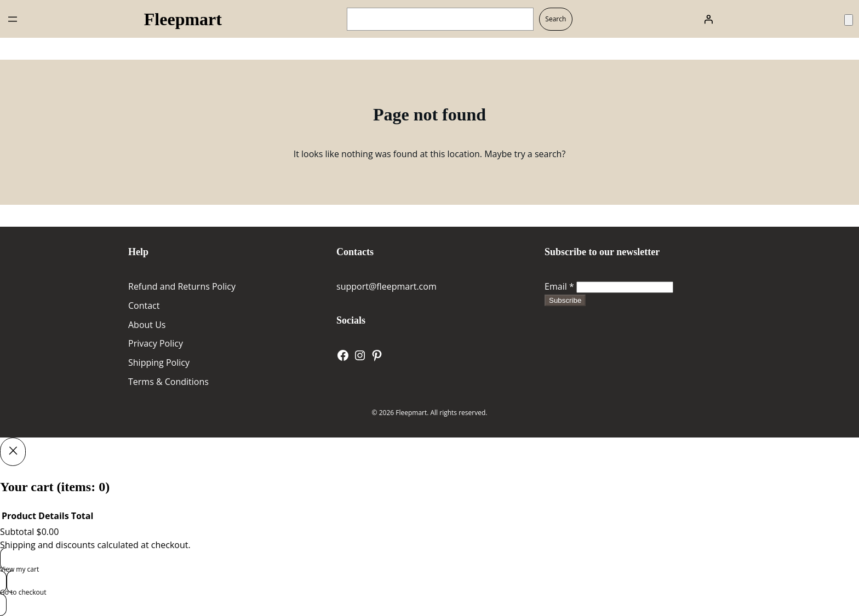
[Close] (13, 452)
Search (556, 19)
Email (559, 286)
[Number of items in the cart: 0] (849, 20)
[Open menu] (13, 19)
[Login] (708, 19)
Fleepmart (183, 19)
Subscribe (565, 300)
